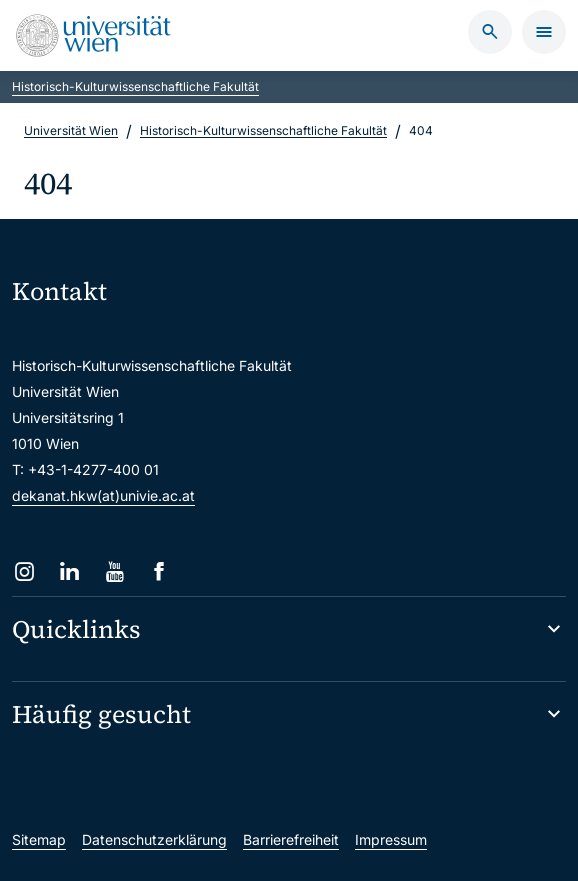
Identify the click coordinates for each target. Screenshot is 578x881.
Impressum (391, 839)
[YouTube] (114, 571)
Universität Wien (71, 130)
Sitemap (39, 839)
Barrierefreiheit (291, 839)
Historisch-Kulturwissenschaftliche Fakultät (135, 86)
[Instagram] (24, 571)
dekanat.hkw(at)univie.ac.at (103, 495)
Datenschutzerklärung (154, 839)
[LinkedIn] (69, 571)
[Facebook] (159, 571)
